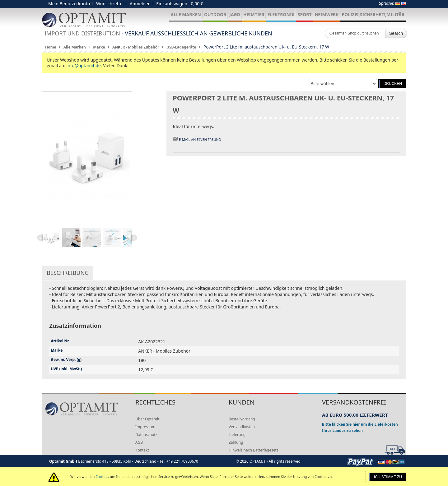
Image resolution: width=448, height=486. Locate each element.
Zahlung (236, 442)
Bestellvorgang (242, 419)
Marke (99, 47)
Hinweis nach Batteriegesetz (253, 450)
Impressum (145, 427)
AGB (139, 442)
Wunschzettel (110, 4)
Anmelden (140, 4)
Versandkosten (242, 427)
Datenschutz (146, 435)
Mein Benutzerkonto (69, 4)
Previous (40, 238)
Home (51, 47)
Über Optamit (147, 419)
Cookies (102, 477)
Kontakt (142, 450)
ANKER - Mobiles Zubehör (136, 47)
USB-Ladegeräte (181, 47)
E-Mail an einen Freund (200, 139)
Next (134, 238)
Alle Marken (75, 47)
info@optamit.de (84, 65)
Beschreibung (68, 273)
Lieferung (237, 435)
